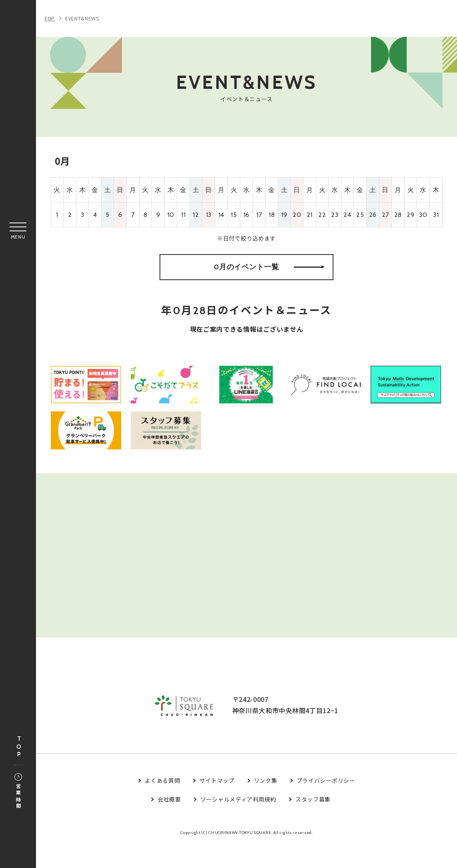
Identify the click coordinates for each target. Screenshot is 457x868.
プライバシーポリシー (326, 804)
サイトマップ (217, 804)
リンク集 (266, 804)
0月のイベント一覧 (269, 274)
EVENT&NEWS (82, 18)
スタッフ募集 (313, 823)
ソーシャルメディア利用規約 (238, 823)
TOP (19, 747)
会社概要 (169, 823)
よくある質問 (162, 804)
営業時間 (18, 792)
